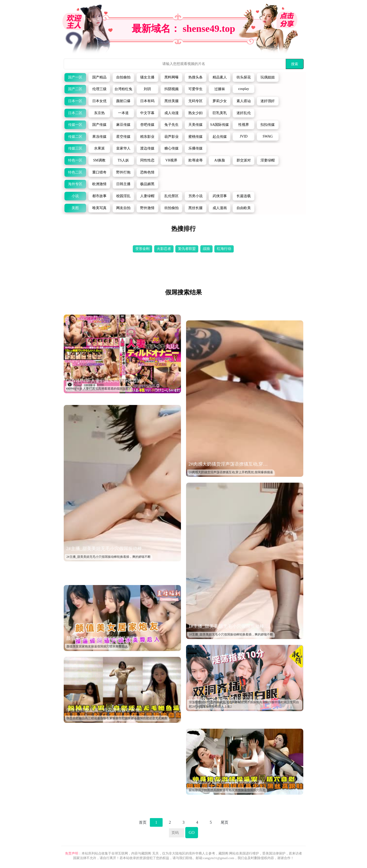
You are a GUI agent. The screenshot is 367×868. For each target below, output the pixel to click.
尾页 (225, 822)
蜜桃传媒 (195, 137)
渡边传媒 (147, 148)
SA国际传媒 (220, 125)
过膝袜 (220, 89)
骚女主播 (147, 77)
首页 (143, 822)
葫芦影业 (172, 137)
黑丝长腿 (195, 208)
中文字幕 (147, 113)
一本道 (123, 113)
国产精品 (99, 77)
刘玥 (147, 89)
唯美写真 (99, 208)
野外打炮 (123, 172)
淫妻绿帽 (268, 160)
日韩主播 (123, 184)
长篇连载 (244, 196)
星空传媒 (123, 137)
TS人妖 (123, 160)
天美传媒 (195, 125)
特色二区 (75, 172)
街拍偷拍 (172, 208)
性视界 (244, 125)
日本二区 (75, 113)
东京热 (99, 113)
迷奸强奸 (268, 101)
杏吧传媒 (147, 125)
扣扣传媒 (268, 125)
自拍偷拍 (123, 77)
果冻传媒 (99, 137)
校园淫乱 (123, 196)
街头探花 (244, 77)
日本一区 (75, 101)
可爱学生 (195, 89)
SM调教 (99, 160)
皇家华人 (123, 148)
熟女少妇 (195, 113)
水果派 (99, 148)
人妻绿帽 (147, 196)
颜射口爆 (123, 101)
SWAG (268, 136)
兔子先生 (172, 125)
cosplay (244, 89)
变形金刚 (142, 249)
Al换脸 (220, 160)
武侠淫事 (220, 196)
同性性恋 (147, 160)
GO (192, 832)
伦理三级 (99, 89)
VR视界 (171, 160)
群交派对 (244, 160)
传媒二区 (75, 137)
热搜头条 (195, 77)
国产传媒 (99, 125)
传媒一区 (75, 125)
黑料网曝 (172, 77)
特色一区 (75, 160)
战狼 (206, 249)
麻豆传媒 (123, 125)
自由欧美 (244, 208)
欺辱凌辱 (195, 160)
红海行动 (224, 249)
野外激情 (147, 208)
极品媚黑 (147, 184)
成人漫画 (220, 208)
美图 (75, 208)
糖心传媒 (172, 148)
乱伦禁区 (172, 196)
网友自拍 (123, 208)
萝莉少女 (220, 101)
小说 (75, 196)
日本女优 (99, 101)
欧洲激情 (99, 184)
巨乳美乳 (220, 113)
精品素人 (220, 77)
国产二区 (75, 89)
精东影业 (147, 137)
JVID (244, 136)
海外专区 (75, 184)
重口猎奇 (99, 172)
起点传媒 (220, 137)
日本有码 (147, 101)
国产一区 (75, 77)
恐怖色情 (147, 172)
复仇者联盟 (187, 249)
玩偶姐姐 (268, 77)
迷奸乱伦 (244, 113)
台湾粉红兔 (123, 89)
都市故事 (99, 196)
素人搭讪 (244, 101)
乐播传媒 (195, 148)
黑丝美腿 (172, 101)
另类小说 (195, 196)
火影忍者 (164, 249)
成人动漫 (172, 113)
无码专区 (195, 101)
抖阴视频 (172, 89)
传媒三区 (75, 148)
